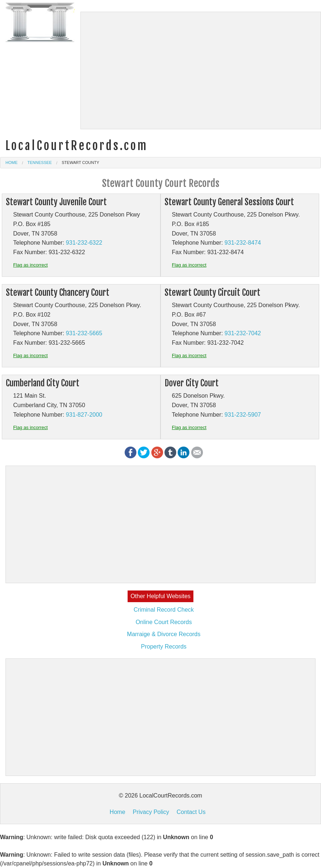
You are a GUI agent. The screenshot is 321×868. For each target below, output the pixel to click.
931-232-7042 (243, 333)
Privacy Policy (151, 812)
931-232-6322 (84, 243)
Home (12, 162)
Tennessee (40, 162)
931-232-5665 (84, 333)
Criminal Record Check (164, 610)
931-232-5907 (243, 415)
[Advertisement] (201, 70)
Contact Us (191, 812)
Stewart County (80, 162)
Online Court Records (164, 622)
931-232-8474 (243, 243)
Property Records (164, 647)
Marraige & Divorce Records (164, 634)
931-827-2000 (84, 415)
